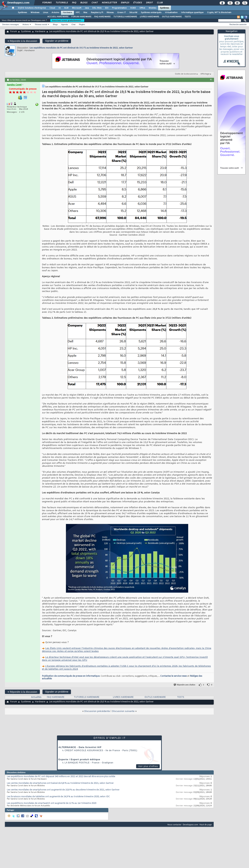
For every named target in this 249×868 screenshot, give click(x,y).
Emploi (125, 3)
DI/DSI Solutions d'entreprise (32, 8)
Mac (85, 13)
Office (142, 8)
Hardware (67, 13)
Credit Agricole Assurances (84, 750)
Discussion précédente (97, 711)
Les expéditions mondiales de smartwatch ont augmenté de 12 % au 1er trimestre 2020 (52, 803)
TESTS (188, 17)
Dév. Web (97, 8)
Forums (47, 3)
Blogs (84, 3)
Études (137, 3)
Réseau (110, 13)
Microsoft (77, 8)
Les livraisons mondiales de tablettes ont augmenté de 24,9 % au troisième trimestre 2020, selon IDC (58, 797)
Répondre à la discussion (22, 41)
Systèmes (165, 8)
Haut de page (206, 824)
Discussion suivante (123, 711)
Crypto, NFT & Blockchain (219, 13)
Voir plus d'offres (148, 766)
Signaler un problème (57, 41)
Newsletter (109, 3)
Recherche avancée (238, 24)
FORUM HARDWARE (81, 17)
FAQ (74, 3)
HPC (78, 13)
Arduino (55, 13)
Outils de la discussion (186, 74)
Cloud (52, 8)
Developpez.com (190, 824)
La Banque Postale (77, 763)
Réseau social (41, 24)
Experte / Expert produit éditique (79, 759)
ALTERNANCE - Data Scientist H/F (80, 747)
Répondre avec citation (185, 685)
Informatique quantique (192, 13)
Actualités (36, 697)
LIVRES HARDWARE (149, 17)
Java (87, 8)
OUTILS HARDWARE (172, 17)
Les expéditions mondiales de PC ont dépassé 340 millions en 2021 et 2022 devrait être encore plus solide (61, 777)
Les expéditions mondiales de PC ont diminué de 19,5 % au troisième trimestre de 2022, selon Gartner (81, 48)
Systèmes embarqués (151, 13)
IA (60, 8)
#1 (211, 80)
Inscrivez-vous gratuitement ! (67, 20)
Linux (46, 13)
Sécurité (133, 13)
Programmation (119, 8)
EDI (107, 8)
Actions (26, 24)
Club (160, 3)
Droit (149, 3)
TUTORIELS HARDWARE (125, 17)
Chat (94, 3)
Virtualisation (171, 13)
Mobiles (153, 8)
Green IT (122, 13)
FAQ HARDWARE (102, 17)
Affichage (205, 74)
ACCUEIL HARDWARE (58, 17)
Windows (35, 13)
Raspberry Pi (97, 13)
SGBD (133, 8)
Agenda (64, 24)
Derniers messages (11, 24)
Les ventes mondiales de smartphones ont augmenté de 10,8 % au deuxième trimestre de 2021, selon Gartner (63, 790)
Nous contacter (174, 824)
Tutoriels (62, 3)
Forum (14, 32)
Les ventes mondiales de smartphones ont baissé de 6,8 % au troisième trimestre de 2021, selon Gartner (60, 783)
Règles (82, 24)
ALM (66, 8)
